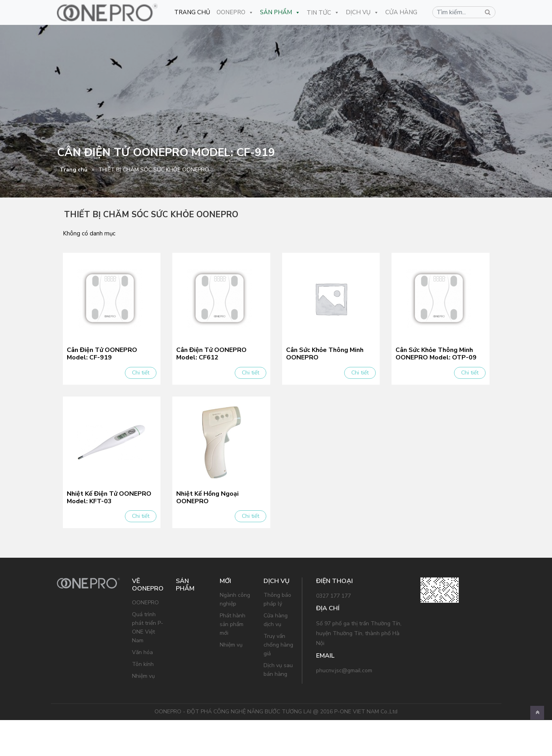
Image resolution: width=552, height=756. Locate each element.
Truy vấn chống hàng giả (278, 681)
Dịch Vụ (362, 12)
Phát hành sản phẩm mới (233, 660)
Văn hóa (142, 688)
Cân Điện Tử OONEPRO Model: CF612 (211, 354)
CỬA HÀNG (401, 12)
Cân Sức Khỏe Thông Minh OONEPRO (325, 354)
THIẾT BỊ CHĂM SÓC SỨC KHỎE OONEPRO (151, 214)
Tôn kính (143, 700)
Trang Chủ (192, 12)
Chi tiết (141, 373)
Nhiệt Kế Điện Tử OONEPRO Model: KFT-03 (109, 515)
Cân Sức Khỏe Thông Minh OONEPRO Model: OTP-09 (436, 354)
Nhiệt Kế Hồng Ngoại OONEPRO (207, 515)
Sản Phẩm (280, 12)
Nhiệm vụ (143, 712)
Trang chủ (73, 170)
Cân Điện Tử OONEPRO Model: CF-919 (102, 354)
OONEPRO (235, 12)
